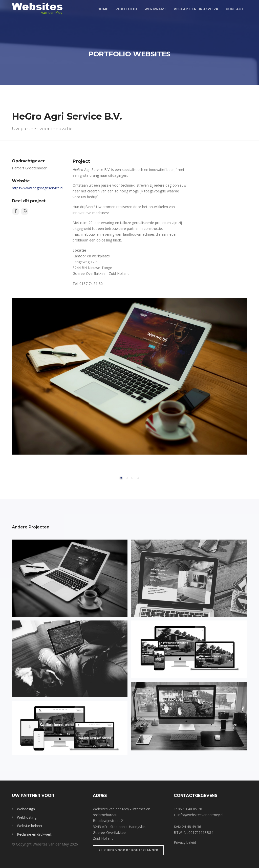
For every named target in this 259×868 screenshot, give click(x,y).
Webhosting (27, 817)
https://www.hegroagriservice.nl (38, 188)
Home (103, 9)
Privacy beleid (185, 842)
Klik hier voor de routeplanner (128, 850)
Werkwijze (155, 9)
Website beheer (30, 826)
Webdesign (26, 809)
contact (234, 9)
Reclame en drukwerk (196, 9)
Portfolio (126, 9)
